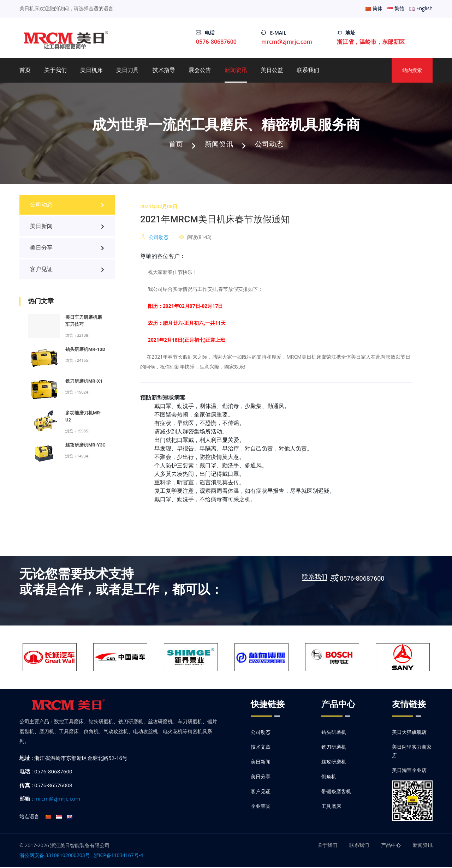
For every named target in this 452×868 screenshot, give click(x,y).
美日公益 (272, 70)
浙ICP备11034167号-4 (119, 856)
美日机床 (91, 70)
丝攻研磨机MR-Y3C (85, 446)
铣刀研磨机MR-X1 (84, 382)
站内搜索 (412, 70)
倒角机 (329, 777)
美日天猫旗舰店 (409, 733)
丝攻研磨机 (334, 763)
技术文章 (261, 748)
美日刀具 (127, 70)
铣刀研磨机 (334, 748)
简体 (374, 8)
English (421, 8)
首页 (25, 70)
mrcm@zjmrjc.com (287, 42)
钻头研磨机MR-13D (85, 351)
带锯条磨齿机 (336, 792)
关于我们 (55, 70)
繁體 (396, 8)
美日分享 (67, 249)
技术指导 (164, 70)
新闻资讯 (236, 70)
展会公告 (200, 70)
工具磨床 (331, 807)
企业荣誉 (261, 807)
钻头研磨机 (334, 733)
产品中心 (391, 846)
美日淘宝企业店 (409, 771)
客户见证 (67, 271)
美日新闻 (67, 228)
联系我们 (308, 70)
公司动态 (271, 144)
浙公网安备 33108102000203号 (55, 856)
